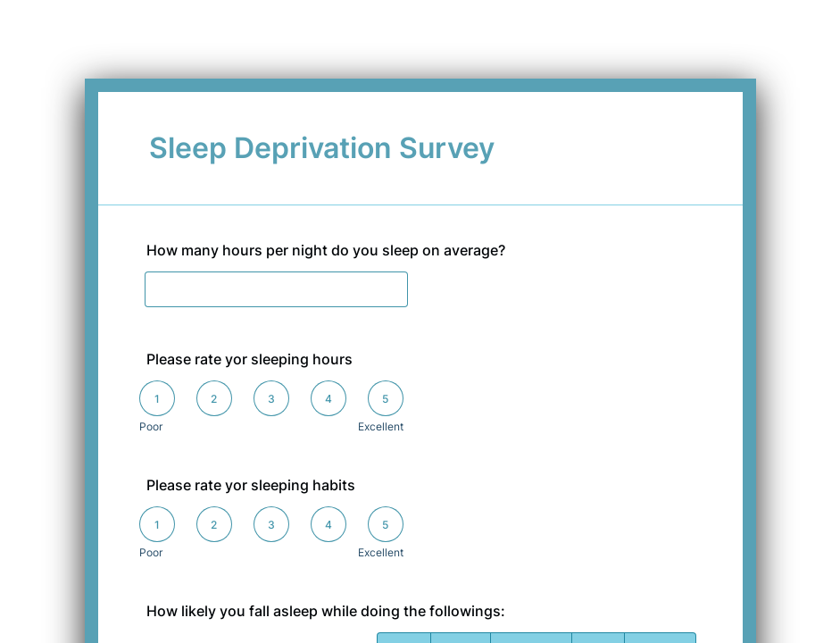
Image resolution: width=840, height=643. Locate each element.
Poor (151, 426)
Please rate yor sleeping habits (251, 485)
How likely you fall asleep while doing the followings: (326, 611)
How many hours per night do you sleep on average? (326, 250)
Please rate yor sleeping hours (250, 359)
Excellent (381, 426)
